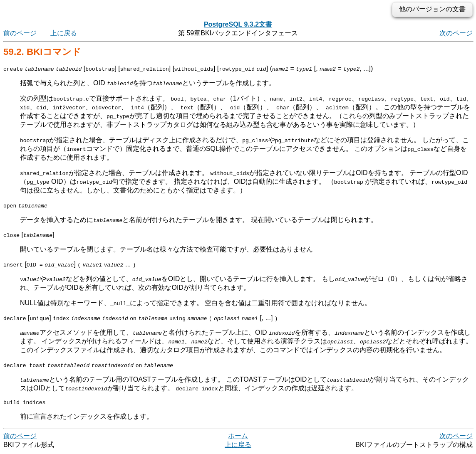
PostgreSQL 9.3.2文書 (238, 24)
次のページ (456, 33)
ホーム (238, 437)
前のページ (20, 33)
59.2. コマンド (42, 52)
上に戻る (64, 33)
